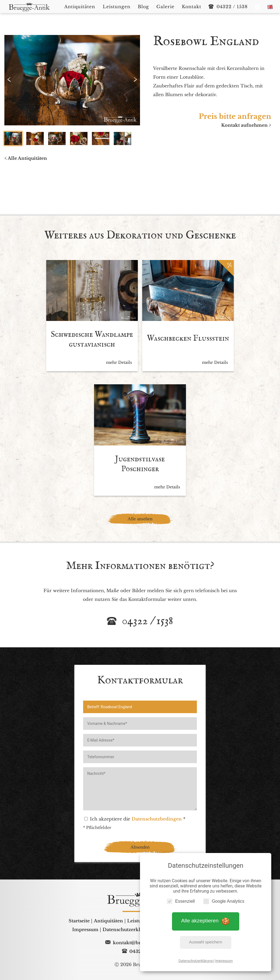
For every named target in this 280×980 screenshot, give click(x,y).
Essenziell (181, 901)
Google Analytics (224, 901)
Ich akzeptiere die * (135, 823)
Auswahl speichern (206, 942)
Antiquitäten (108, 925)
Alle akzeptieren (206, 921)
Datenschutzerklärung (196, 960)
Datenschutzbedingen (157, 823)
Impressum (224, 960)
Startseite (79, 925)
